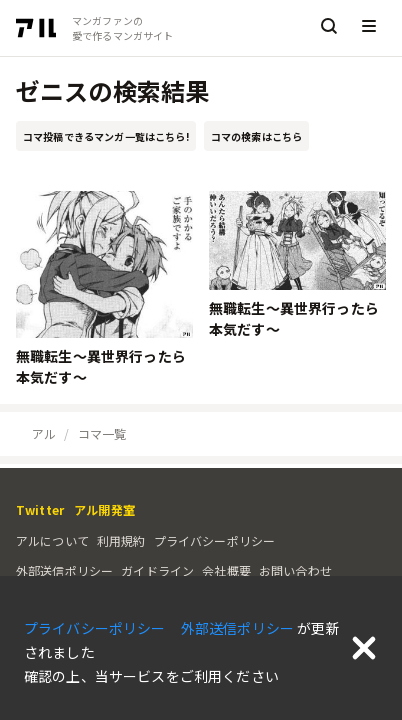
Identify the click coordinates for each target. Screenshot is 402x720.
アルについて (52, 540)
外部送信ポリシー (64, 570)
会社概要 (226, 570)
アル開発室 (104, 509)
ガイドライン (157, 570)
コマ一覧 (102, 433)
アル (44, 433)
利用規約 (121, 540)
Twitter (40, 509)
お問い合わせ (295, 570)
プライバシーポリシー (215, 540)
